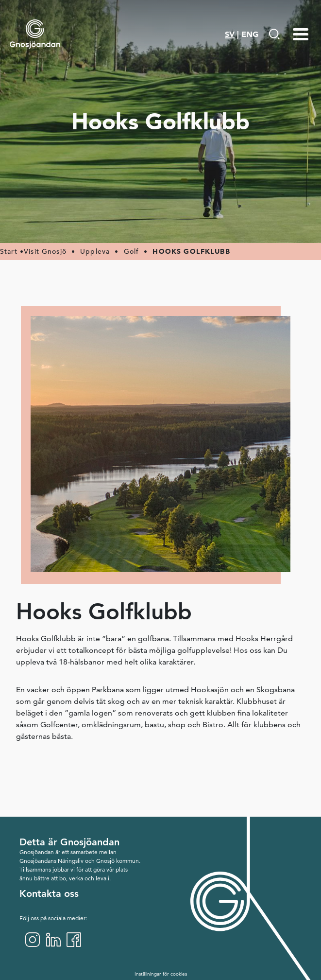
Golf (132, 251)
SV (230, 34)
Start (9, 251)
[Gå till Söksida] (274, 34)
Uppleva (95, 251)
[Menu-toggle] (301, 34)
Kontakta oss (49, 893)
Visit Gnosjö (45, 251)
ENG (250, 34)
